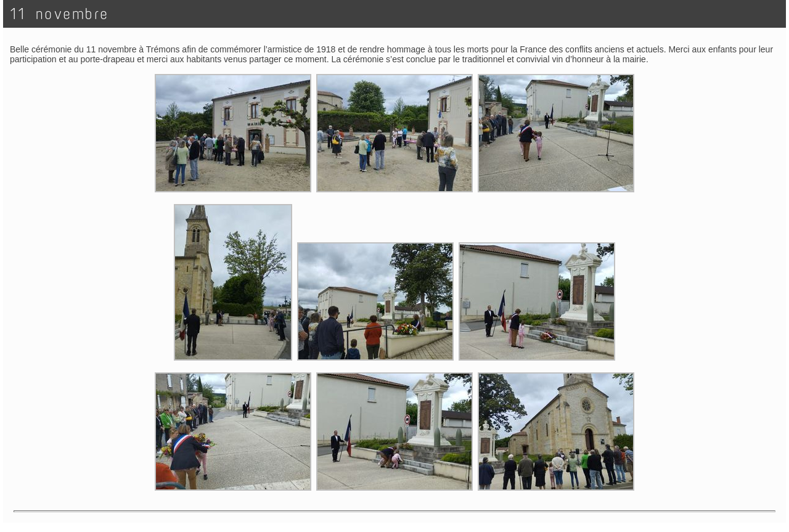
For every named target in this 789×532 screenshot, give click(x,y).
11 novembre (60, 14)
